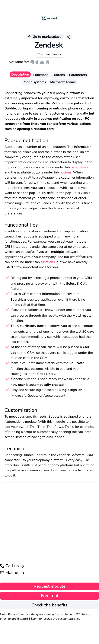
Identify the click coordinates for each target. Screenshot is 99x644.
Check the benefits (49, 605)
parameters (79, 167)
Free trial (49, 596)
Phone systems (34, 82)
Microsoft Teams (63, 82)
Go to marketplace (45, 37)
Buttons (59, 75)
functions (48, 262)
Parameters (78, 75)
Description (20, 74)
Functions (41, 75)
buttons (66, 172)
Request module (50, 586)
